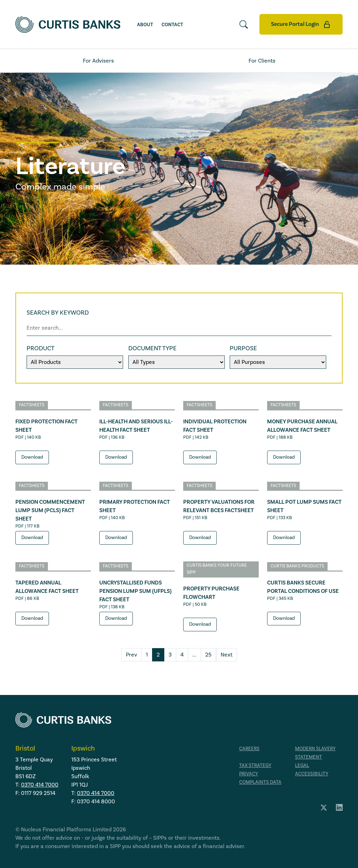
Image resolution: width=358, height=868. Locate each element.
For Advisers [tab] (98, 61)
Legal (302, 766)
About (145, 25)
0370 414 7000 (40, 785)
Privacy (249, 774)
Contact (172, 25)
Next (227, 655)
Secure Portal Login (301, 24)
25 (208, 655)
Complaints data (260, 782)
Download (32, 457)
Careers (249, 749)
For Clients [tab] (262, 61)
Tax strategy (255, 766)
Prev (131, 655)
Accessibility (312, 774)
